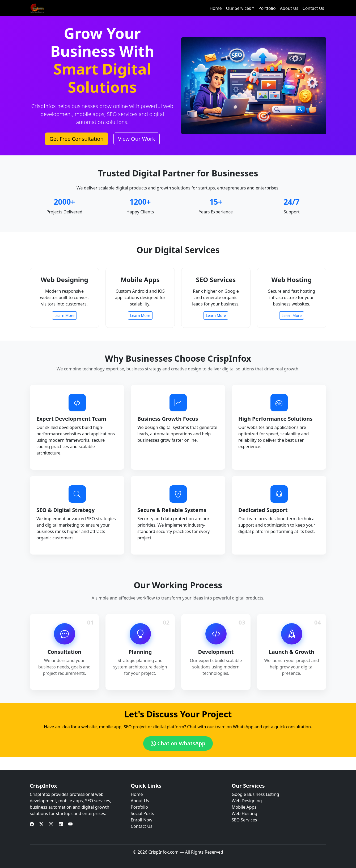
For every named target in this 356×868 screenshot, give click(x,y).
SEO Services (244, 820)
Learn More (65, 315)
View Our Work (137, 139)
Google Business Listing (255, 794)
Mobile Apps (244, 807)
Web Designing (247, 801)
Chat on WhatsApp (178, 743)
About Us (289, 8)
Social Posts (142, 813)
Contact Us (313, 8)
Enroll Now (141, 820)
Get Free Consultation (77, 139)
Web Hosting (244, 813)
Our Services (238, 8)
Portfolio (267, 8)
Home (216, 8)
